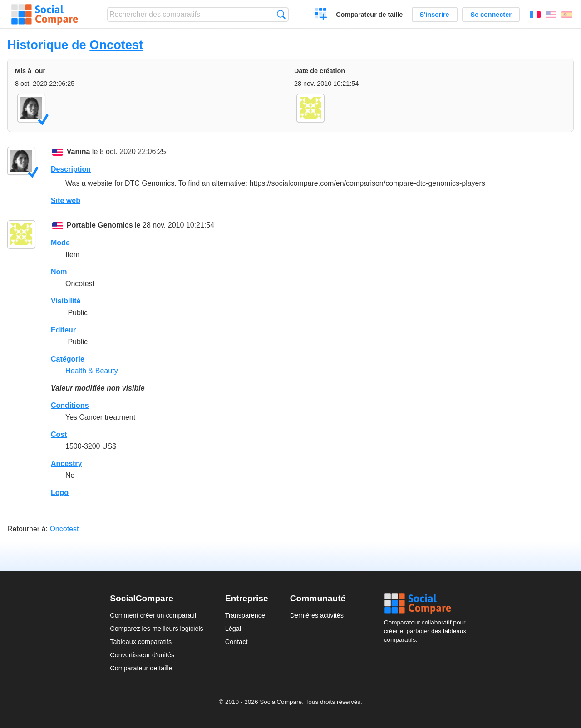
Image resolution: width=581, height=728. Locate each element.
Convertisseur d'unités (142, 655)
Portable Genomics (100, 225)
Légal (233, 629)
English (551, 15)
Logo (60, 493)
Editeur (63, 330)
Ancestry (66, 463)
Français (535, 15)
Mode (60, 243)
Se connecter (491, 15)
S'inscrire (435, 15)
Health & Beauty (92, 371)
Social (428, 604)
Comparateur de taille (369, 15)
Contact (236, 642)
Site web (66, 201)
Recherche (281, 14)
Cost (59, 434)
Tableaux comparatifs (141, 642)
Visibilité (66, 301)
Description (71, 169)
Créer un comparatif (321, 15)
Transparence (245, 615)
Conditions (70, 405)
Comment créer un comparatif (153, 615)
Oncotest (116, 45)
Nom (59, 272)
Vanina (79, 151)
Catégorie (68, 359)
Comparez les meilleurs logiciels (157, 629)
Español (567, 15)
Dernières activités (317, 615)
